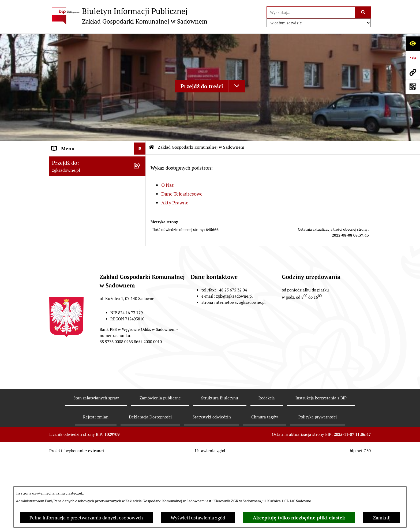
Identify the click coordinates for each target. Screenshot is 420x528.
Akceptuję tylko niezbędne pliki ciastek (299, 518)
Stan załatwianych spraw (96, 470)
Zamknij (382, 518)
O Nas (168, 185)
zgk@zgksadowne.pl (234, 368)
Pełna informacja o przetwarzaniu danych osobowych (86, 518)
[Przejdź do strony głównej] (128, 16)
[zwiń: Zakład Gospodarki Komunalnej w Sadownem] (141, 161)
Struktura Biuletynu (220, 470)
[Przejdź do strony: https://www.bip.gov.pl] (413, 58)
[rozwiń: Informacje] (141, 266)
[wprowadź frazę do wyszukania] (311, 12)
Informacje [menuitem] (63, 266)
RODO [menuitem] (58, 278)
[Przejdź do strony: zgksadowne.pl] (413, 72)
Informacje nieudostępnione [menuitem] (82, 254)
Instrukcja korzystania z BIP (321, 470)
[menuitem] (97, 183)
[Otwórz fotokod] (413, 87)
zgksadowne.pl (252, 374)
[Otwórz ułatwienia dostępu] (413, 43)
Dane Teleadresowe (182, 194)
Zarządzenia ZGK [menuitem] (70, 230)
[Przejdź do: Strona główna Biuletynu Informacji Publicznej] (152, 147)
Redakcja (267, 470)
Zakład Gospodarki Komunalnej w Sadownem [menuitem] (87, 164)
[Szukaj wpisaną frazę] (363, 12)
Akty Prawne (175, 203)
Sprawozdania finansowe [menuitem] (78, 290)
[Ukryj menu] (140, 149)
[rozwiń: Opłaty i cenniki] (141, 242)
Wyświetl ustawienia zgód (198, 518)
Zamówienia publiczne (160, 470)
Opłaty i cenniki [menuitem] (68, 242)
